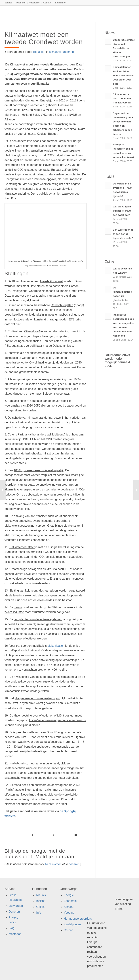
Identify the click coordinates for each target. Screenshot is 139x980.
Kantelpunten (72, 924)
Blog (12, 928)
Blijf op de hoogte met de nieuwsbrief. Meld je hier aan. (40, 854)
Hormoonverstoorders (78, 919)
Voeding (69, 913)
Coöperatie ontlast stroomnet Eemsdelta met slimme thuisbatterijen (124, 48)
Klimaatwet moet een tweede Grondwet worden (44, 38)
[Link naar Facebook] (33, 835)
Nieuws (41, 895)
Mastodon (15, 934)
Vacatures (34, 3)
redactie (38, 52)
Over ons (21, 3)
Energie (69, 895)
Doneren (14, 912)
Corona (68, 930)
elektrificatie (55, 646)
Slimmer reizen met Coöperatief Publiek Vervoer (122, 98)
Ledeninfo (60, 3)
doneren (74, 864)
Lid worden (16, 906)
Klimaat (69, 907)
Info (39, 913)
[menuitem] (9, 3)
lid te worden (53, 864)
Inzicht (40, 901)
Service (8, 3)
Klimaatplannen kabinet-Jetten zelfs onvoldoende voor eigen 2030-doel (124, 75)
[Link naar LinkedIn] (54, 835)
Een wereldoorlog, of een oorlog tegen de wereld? (124, 234)
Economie (70, 901)
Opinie (40, 907)
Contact (47, 3)
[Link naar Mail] (76, 835)
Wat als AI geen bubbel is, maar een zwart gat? (122, 211)
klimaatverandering (61, 52)
